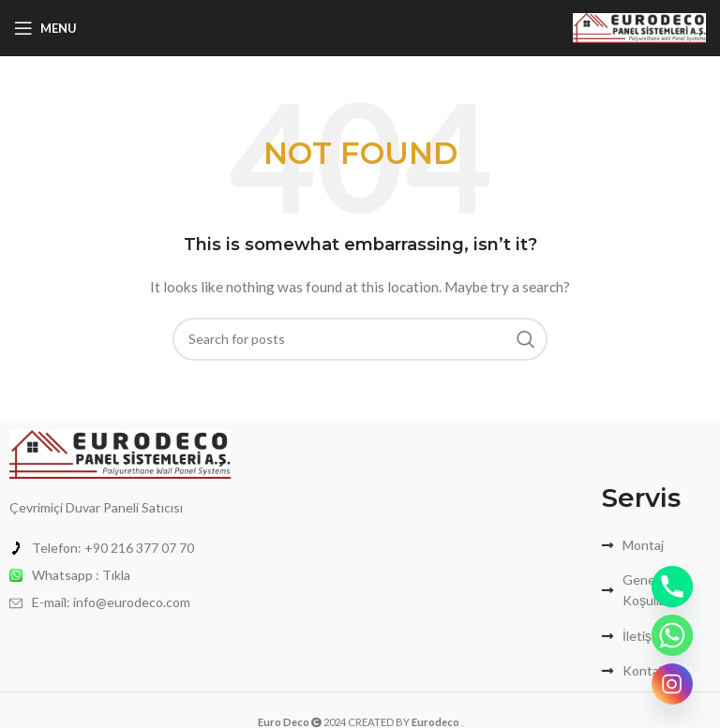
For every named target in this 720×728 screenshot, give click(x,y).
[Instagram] (672, 684)
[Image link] (120, 452)
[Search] (360, 339)
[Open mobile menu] (45, 28)
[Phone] (672, 587)
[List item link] (120, 548)
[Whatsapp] (672, 635)
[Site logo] (639, 27)
